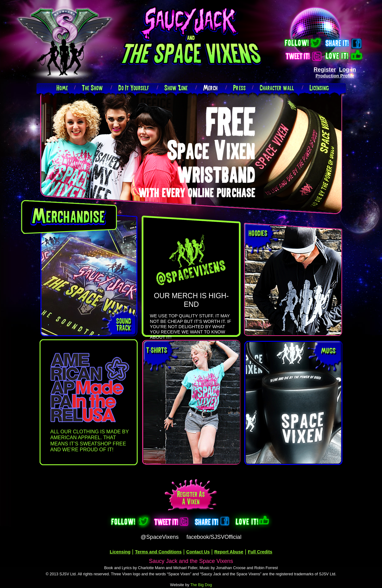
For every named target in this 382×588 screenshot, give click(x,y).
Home (62, 88)
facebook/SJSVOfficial (214, 537)
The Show (92, 88)
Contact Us (198, 552)
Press (240, 88)
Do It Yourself (134, 88)
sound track (124, 324)
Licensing (319, 88)
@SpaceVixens (160, 537)
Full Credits (260, 552)
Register (325, 70)
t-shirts (157, 350)
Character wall (277, 88)
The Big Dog (201, 585)
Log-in (348, 70)
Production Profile (335, 76)
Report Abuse (229, 552)
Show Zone (176, 88)
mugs (328, 351)
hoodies (258, 233)
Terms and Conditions (159, 552)
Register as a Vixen (191, 498)
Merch (210, 88)
